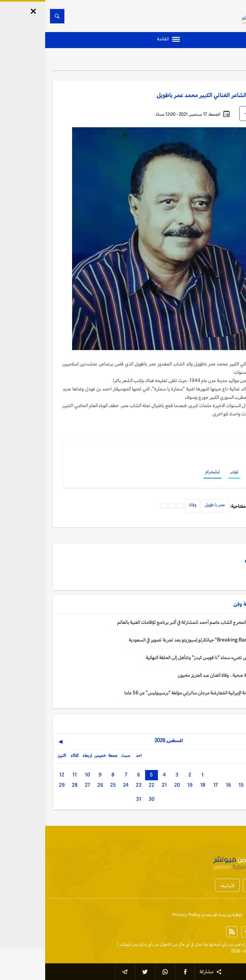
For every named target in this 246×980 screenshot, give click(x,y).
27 (42, 785)
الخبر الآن (231, 944)
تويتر (189, 472)
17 (170, 785)
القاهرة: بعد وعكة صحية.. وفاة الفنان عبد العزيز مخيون (181, 675)
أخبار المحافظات (217, 885)
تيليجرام (167, 472)
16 (183, 785)
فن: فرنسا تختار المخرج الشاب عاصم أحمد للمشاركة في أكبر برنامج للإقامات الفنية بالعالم (151, 622)
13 (222, 785)
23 (94, 785)
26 (55, 785)
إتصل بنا (232, 915)
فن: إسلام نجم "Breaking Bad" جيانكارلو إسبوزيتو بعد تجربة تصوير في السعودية (157, 640)
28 (29, 785)
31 (94, 799)
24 (81, 785)
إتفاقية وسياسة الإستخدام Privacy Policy (162, 915)
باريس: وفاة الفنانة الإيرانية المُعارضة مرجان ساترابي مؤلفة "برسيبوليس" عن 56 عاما (155, 693)
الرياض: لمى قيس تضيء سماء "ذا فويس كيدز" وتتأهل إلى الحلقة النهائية (165, 657)
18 (158, 785)
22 (106, 785)
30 (106, 799)
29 (17, 785)
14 (209, 785)
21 (119, 785)
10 (42, 775)
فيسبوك (210, 472)
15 (196, 785)
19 (145, 785)
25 (68, 785)
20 (132, 785)
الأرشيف (182, 885)
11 (29, 775)
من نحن (211, 915)
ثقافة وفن (217, 61)
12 (17, 775)
